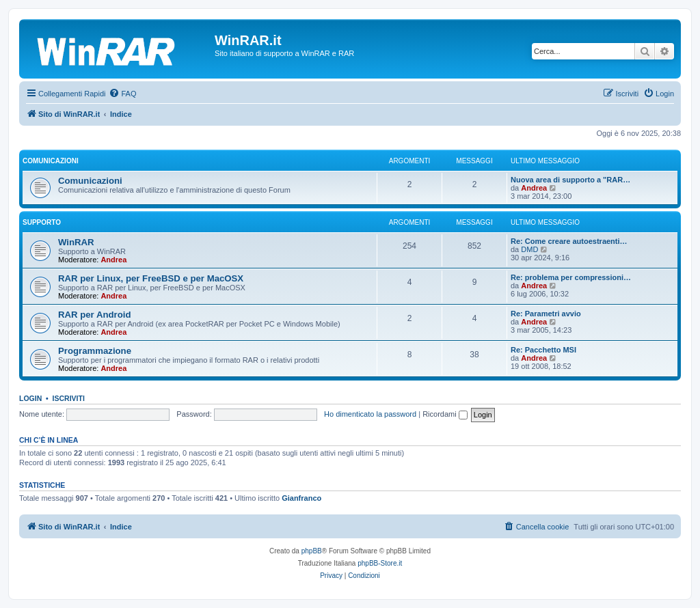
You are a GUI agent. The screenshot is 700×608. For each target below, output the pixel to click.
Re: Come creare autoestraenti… (569, 241)
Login (30, 398)
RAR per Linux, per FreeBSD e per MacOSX (151, 278)
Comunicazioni (51, 161)
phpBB (312, 551)
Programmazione (95, 351)
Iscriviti (69, 398)
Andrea (534, 188)
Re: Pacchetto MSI (543, 350)
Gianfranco (301, 498)
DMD (529, 249)
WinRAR (76, 242)
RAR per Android (94, 315)
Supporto (42, 222)
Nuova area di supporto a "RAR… (570, 180)
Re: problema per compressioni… (571, 277)
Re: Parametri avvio (546, 314)
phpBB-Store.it (380, 563)
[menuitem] (122, 94)
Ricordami (445, 414)
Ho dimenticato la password (370, 414)
